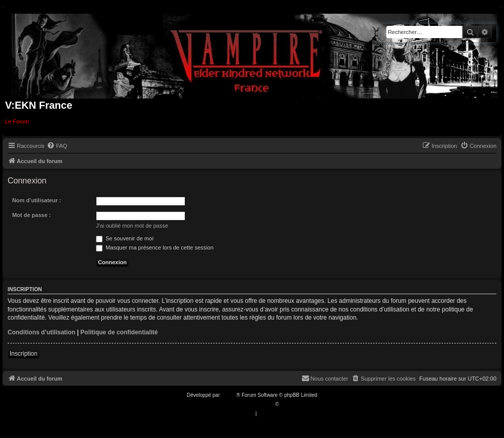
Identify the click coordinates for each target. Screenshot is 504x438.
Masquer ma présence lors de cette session (155, 247)
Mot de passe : (31, 215)
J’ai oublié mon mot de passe (132, 226)
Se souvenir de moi (125, 238)
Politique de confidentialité (119, 332)
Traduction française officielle (241, 404)
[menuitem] (57, 146)
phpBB (229, 395)
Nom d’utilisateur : (37, 200)
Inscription (24, 354)
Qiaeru (288, 404)
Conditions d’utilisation (41, 332)
